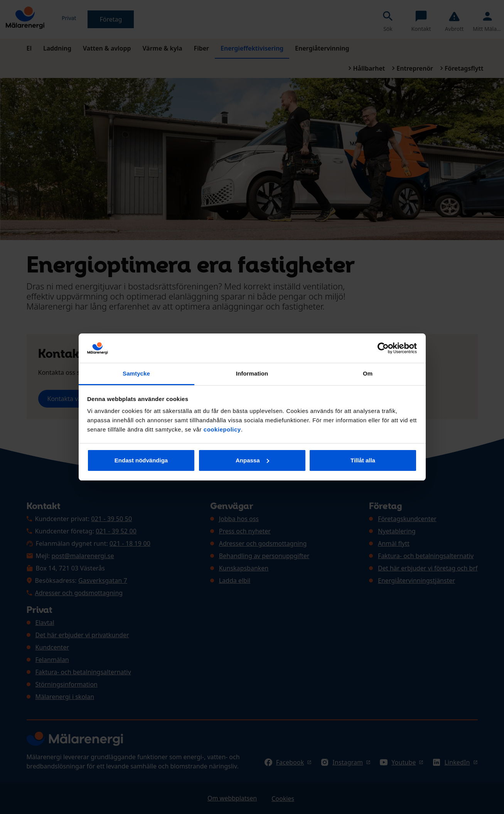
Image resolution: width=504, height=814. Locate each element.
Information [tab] (252, 373)
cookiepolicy (222, 429)
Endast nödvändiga (141, 460)
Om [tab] (368, 373)
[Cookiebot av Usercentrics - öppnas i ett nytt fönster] (383, 348)
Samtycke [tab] (136, 373)
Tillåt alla (363, 460)
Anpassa (252, 460)
